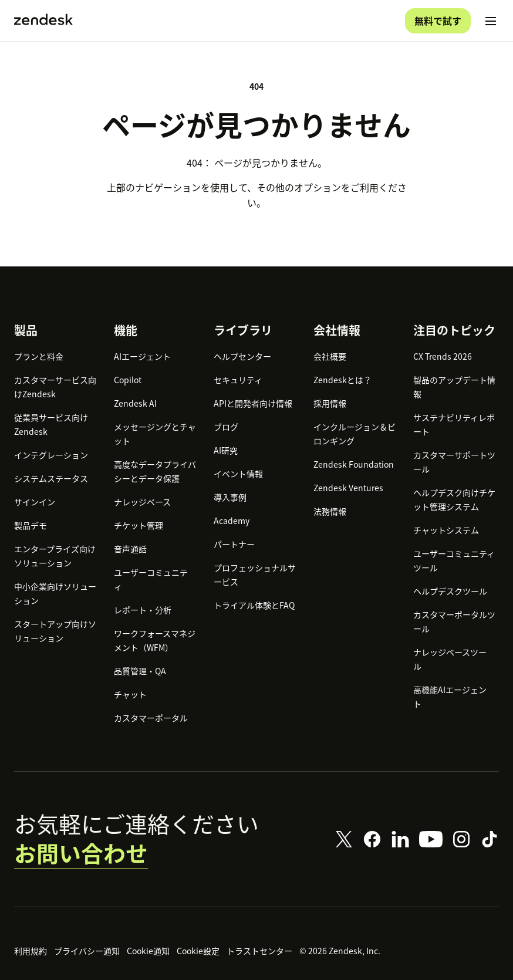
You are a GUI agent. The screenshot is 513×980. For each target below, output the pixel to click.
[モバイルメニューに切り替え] (491, 21)
